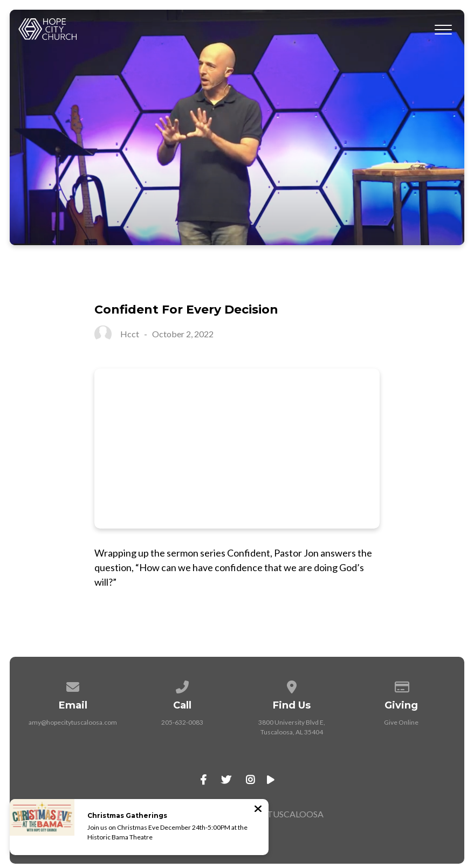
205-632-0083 (182, 722)
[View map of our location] (292, 685)
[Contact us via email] (73, 685)
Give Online (401, 722)
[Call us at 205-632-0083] (182, 685)
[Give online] (401, 685)
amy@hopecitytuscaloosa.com (73, 722)
